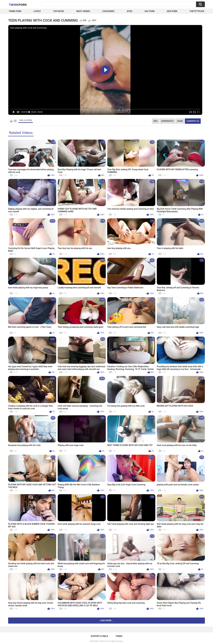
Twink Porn (15, 11)
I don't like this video (15, 121)
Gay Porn (149, 11)
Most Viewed (83, 11)
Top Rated (59, 11)
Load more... (107, 620)
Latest (37, 11)
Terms (119, 636)
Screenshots (167, 121)
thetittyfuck (197, 11)
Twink (18, 5)
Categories (108, 11)
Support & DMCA (99, 636)
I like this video (11, 121)
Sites (130, 11)
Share (180, 121)
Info (156, 121)
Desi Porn (172, 11)
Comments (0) (193, 121)
